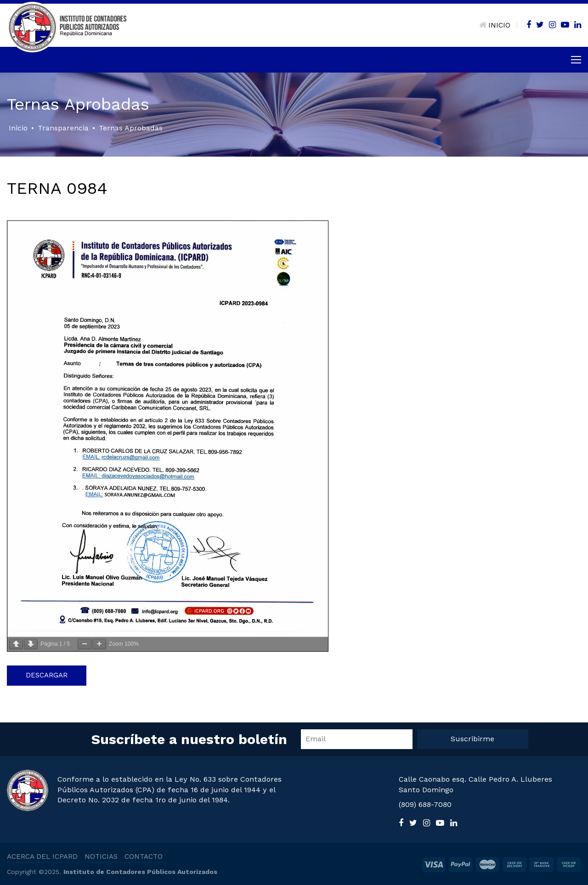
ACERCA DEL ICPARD (42, 857)
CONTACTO (144, 857)
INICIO (495, 25)
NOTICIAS (101, 857)
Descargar (47, 675)
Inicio (18, 128)
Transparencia (63, 128)
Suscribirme (472, 739)
